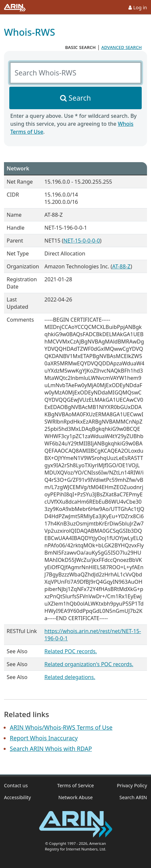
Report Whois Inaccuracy (44, 738)
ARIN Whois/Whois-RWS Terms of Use (61, 727)
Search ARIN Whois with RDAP (51, 749)
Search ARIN (133, 797)
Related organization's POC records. (89, 664)
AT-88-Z (121, 266)
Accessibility (17, 797)
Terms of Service (75, 785)
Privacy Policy (132, 785)
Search (80, 98)
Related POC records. (71, 651)
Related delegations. (70, 677)
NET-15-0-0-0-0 (82, 241)
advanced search (121, 47)
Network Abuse (76, 797)
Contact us (16, 785)
